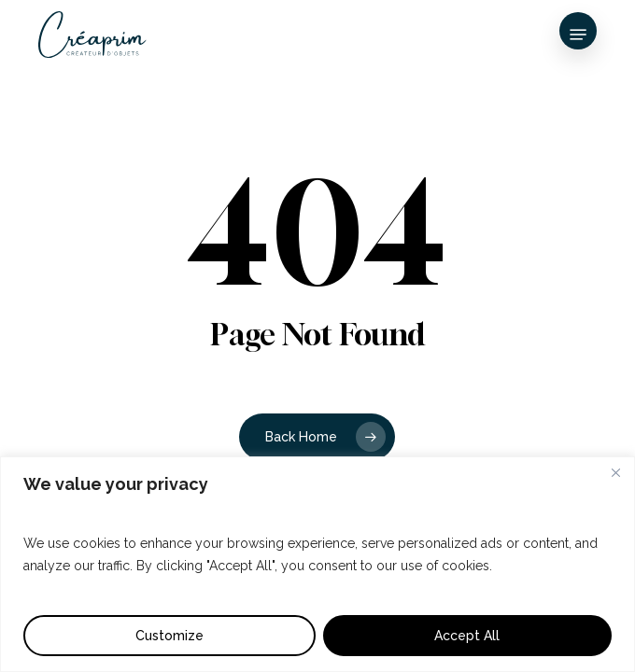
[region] (317, 564)
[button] (578, 35)
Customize (169, 636)
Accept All (467, 636)
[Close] (615, 472)
